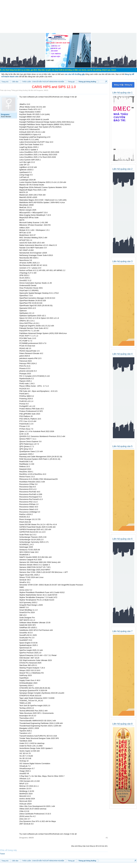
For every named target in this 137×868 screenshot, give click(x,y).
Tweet (2, 854)
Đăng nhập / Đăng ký (123, 85)
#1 (107, 838)
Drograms (40, 90)
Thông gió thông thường (19, 90)
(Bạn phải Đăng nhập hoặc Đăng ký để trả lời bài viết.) (89, 846)
